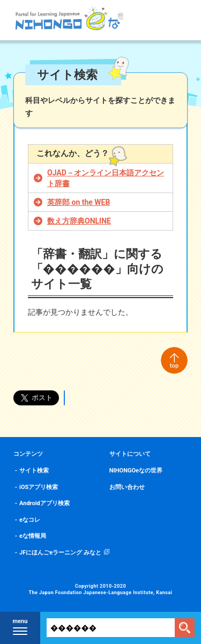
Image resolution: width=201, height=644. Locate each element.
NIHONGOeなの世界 (136, 471)
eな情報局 (33, 536)
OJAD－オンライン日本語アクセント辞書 (106, 178)
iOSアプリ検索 (39, 487)
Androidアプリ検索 (44, 503)
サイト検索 (34, 471)
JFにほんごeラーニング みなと (60, 553)
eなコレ (30, 520)
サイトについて (130, 454)
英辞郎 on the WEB (79, 202)
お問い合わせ (127, 487)
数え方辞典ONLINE (79, 221)
